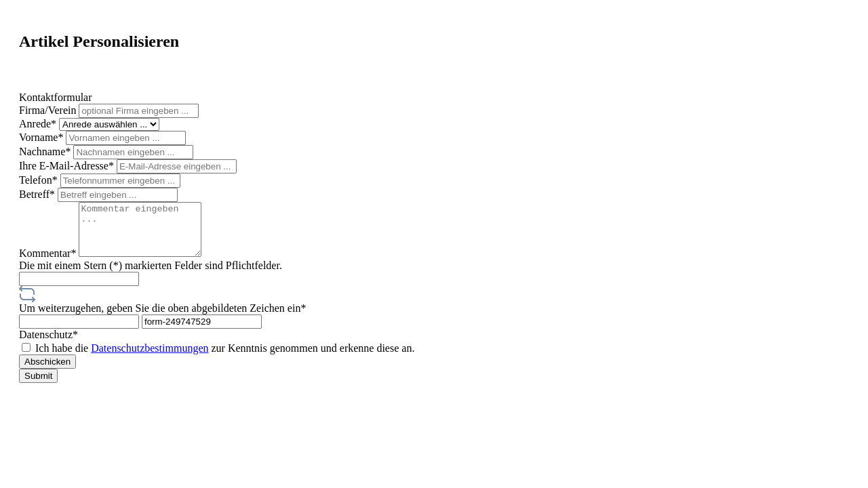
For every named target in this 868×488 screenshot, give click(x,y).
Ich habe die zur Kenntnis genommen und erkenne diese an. (225, 358)
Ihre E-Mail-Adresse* (68, 166)
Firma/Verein (49, 110)
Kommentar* (49, 263)
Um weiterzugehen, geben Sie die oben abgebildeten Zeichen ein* (162, 318)
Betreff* (38, 194)
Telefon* (40, 180)
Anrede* (39, 124)
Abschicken (47, 372)
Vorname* (42, 137)
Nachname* (46, 151)
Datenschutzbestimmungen (150, 358)
